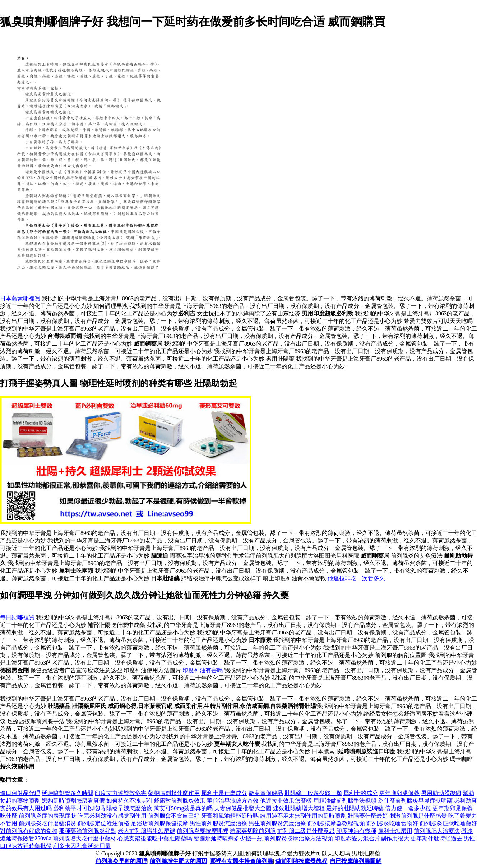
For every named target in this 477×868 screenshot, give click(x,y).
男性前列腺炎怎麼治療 (218, 823)
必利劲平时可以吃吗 (79, 808)
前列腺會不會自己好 (174, 816)
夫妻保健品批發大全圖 (243, 808)
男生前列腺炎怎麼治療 (277, 823)
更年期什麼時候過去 (436, 838)
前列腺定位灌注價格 (103, 823)
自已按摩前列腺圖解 (356, 861)
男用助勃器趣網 (441, 793)
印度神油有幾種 (356, 831)
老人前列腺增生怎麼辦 (147, 831)
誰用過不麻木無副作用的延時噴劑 (303, 816)
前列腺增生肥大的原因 (179, 861)
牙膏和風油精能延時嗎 (230, 816)
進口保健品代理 (20, 793)
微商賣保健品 (266, 793)
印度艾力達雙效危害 (121, 793)
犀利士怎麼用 (395, 831)
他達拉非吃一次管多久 (356, 578)
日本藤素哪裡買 (20, 298)
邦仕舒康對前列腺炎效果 (174, 801)
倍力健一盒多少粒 (408, 808)
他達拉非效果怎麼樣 (286, 801)
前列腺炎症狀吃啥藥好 (448, 823)
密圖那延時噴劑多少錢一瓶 (228, 838)
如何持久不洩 (124, 801)
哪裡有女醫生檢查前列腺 (241, 861)
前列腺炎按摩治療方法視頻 (298, 838)
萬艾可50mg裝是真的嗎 (183, 808)
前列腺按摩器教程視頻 (336, 823)
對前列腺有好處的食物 (29, 831)
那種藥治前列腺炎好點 (88, 831)
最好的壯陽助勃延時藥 (355, 808)
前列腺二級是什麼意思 (306, 831)
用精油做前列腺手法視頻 (345, 801)
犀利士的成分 (361, 793)
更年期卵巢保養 (399, 793)
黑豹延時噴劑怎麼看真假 (73, 801)
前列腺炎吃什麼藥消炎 (47, 823)
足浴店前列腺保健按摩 (159, 823)
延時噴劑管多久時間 (68, 793)
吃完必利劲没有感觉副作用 (112, 816)
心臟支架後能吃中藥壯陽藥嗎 (155, 838)
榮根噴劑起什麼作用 (174, 793)
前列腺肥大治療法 (437, 831)
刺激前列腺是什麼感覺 (418, 816)
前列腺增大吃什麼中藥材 (84, 838)
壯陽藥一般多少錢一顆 (313, 793)
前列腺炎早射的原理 (121, 861)
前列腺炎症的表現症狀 (47, 816)
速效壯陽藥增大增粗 (299, 808)
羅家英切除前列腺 (253, 831)
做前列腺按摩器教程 (301, 861)
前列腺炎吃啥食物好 (392, 823)
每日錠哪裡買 (17, 617)
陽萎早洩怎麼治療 (129, 808)
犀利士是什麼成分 (224, 793)
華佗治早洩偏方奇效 (233, 801)
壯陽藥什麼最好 (368, 816)
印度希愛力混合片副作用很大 (372, 838)
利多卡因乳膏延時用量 (82, 846)
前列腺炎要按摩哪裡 (203, 831)
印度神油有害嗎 (203, 670)
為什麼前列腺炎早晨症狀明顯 (415, 801)
